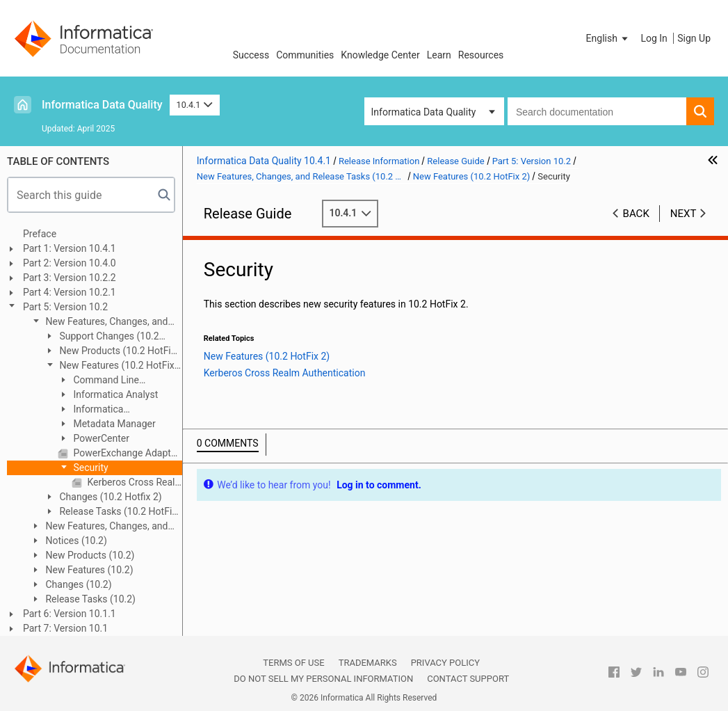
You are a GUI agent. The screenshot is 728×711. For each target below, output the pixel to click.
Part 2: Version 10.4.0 (70, 263)
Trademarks (368, 663)
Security (90, 468)
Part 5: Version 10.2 (65, 307)
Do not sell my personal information (323, 679)
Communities (305, 55)
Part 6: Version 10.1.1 (70, 614)
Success (251, 55)
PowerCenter (100, 438)
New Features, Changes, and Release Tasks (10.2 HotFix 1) (99, 527)
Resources (481, 55)
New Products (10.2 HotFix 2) (110, 352)
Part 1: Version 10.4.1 (70, 248)
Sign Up (694, 38)
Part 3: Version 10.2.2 (70, 278)
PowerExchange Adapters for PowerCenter (127, 453)
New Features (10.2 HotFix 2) (109, 366)
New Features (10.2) (88, 570)
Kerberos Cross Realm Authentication (134, 482)
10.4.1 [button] (195, 105)
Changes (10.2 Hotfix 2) (110, 497)
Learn (439, 55)
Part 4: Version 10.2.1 (70, 292)
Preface (40, 234)
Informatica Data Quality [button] (424, 112)
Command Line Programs (98, 381)
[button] (608, 38)
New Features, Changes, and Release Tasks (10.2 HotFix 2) (99, 322)
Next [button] (683, 214)
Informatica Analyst (114, 394)
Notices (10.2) (75, 541)
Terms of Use (293, 663)
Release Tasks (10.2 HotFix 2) (110, 512)
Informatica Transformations (94, 410)
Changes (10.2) (78, 584)
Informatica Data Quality (102, 105)
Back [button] (636, 214)
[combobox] (597, 111)
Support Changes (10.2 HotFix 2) (102, 337)
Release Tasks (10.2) (89, 599)
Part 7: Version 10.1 (65, 628)
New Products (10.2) (89, 555)
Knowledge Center (380, 55)
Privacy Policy (445, 663)
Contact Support (468, 679)
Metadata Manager (113, 424)
